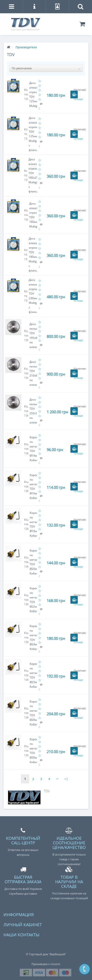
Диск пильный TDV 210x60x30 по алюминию (33, 373)
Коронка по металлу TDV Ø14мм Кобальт (33, 449)
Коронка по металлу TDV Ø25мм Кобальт (33, 675)
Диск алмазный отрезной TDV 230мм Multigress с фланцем (33, 296)
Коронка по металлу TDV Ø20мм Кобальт (33, 562)
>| (66, 779)
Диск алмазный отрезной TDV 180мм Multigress (33, 215)
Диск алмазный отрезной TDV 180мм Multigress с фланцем (33, 254)
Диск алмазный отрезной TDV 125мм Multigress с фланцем (33, 134)
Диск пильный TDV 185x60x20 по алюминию (33, 335)
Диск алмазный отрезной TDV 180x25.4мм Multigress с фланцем (33, 175)
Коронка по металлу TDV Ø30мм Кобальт (33, 751)
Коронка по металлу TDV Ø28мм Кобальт (33, 713)
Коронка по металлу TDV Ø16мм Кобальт (33, 486)
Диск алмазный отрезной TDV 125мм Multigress (33, 94)
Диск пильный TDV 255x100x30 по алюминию (33, 411)
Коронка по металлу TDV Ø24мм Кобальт (33, 637)
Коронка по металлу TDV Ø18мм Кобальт (33, 524)
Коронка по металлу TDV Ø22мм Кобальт (33, 600)
